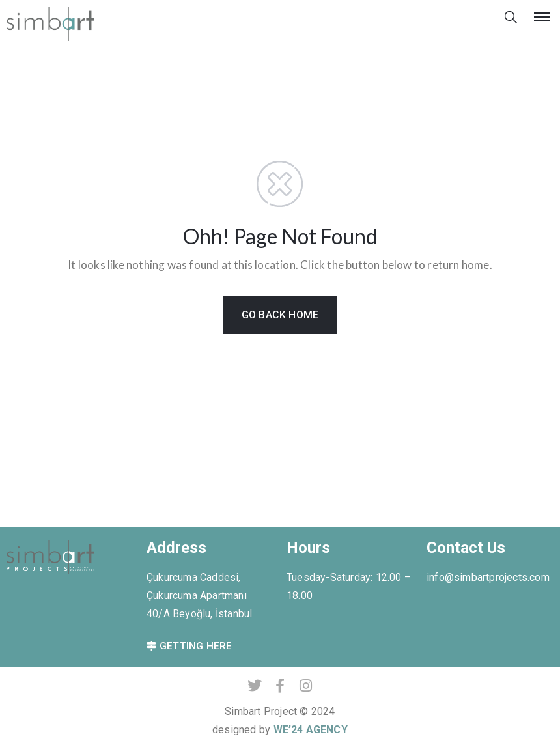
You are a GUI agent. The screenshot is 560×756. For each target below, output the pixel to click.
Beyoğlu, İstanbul (212, 614)
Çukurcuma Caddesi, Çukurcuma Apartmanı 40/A (197, 595)
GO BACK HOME (280, 315)
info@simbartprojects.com (488, 577)
